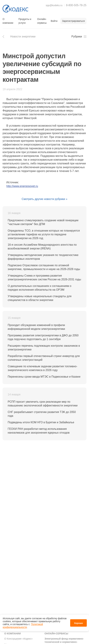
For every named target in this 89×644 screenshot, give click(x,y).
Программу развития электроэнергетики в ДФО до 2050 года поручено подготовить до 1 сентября (43, 337)
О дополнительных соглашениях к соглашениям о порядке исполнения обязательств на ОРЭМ (40, 288)
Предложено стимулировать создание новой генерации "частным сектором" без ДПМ (43, 222)
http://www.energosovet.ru (22, 186)
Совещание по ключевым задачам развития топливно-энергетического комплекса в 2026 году (43, 368)
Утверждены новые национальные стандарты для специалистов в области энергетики (40, 298)
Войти (54, 21)
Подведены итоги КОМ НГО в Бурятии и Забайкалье (41, 422)
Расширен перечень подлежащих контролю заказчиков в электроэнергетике (44, 348)
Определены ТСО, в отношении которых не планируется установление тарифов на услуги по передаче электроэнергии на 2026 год (44, 234)
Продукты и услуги (25, 21)
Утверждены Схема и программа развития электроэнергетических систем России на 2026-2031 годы (44, 278)
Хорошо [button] (78, 623)
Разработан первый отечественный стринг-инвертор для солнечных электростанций (44, 358)
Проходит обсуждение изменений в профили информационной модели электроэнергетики (36, 327)
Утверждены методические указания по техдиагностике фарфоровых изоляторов (43, 257)
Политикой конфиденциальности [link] (23, 626)
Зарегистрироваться (73, 21)
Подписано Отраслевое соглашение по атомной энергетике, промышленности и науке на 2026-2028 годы (44, 267)
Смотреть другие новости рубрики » (45, 199)
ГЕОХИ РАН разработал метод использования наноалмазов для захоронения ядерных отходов (39, 431)
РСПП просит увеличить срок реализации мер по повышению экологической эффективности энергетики (43, 404)
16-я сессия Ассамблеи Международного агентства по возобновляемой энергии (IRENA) (42, 247)
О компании (8, 21)
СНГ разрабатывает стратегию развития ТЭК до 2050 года (42, 414)
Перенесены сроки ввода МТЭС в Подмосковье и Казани (44, 377)
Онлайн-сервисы (42, 21)
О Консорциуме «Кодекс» (18, 639)
